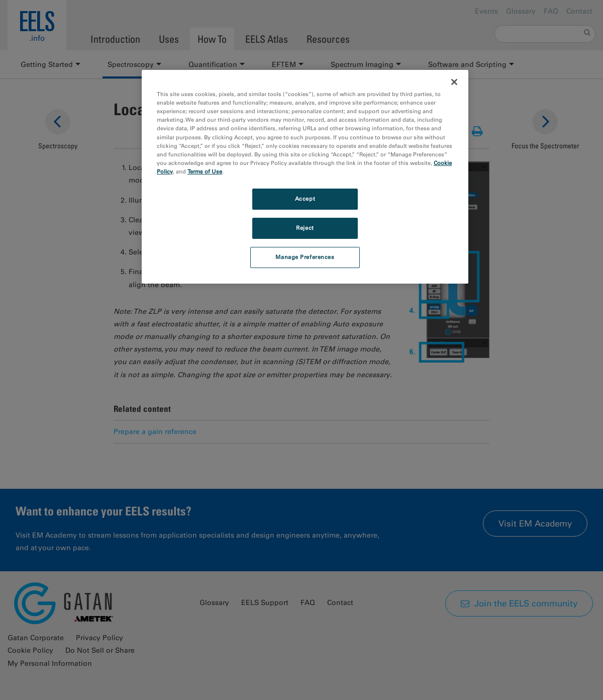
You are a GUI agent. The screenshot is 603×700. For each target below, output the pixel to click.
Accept (305, 199)
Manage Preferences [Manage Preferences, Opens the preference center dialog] (305, 257)
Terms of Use (205, 171)
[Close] (454, 82)
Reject (305, 228)
